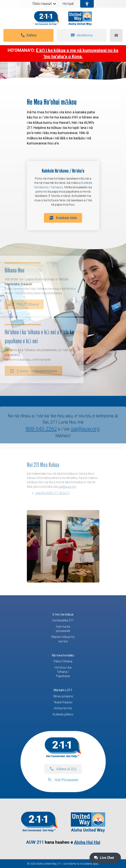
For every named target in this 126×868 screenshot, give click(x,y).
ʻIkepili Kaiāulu (63, 702)
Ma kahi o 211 (63, 690)
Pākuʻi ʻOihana (63, 661)
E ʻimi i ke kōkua (63, 614)
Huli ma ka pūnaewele (63, 629)
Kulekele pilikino (63, 714)
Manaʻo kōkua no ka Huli (63, 639)
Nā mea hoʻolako (63, 655)
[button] (55, 4)
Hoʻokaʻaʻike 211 (63, 620)
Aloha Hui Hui (63, 708)
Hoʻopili (68, 4)
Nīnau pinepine (63, 696)
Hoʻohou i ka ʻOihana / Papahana (63, 672)
